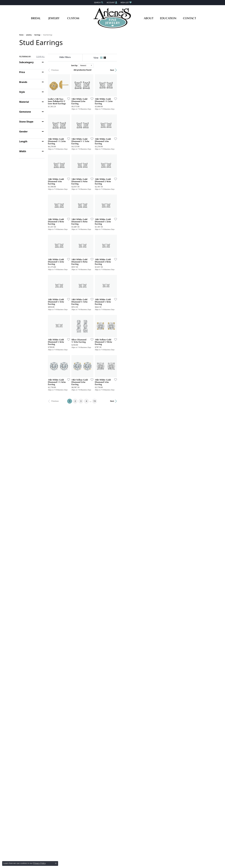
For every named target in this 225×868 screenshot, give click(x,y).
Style (22, 92)
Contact (189, 18)
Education (168, 18)
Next (201, 70)
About (149, 18)
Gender (23, 132)
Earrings (37, 35)
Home (21, 35)
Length (23, 141)
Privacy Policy (39, 863)
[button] (98, 3)
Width (23, 151)
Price (22, 72)
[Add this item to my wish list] (97, 128)
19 (139, 601)
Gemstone (25, 112)
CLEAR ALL (40, 57)
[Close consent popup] (56, 863)
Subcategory (26, 62)
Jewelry (54, 18)
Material (24, 102)
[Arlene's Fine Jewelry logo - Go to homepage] (113, 18)
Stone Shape (26, 122)
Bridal (36, 18)
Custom (73, 18)
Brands (23, 82)
